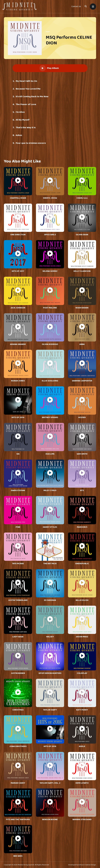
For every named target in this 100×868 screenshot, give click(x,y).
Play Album (49, 68)
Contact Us (76, 7)
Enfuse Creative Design (87, 865)
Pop (48, 32)
